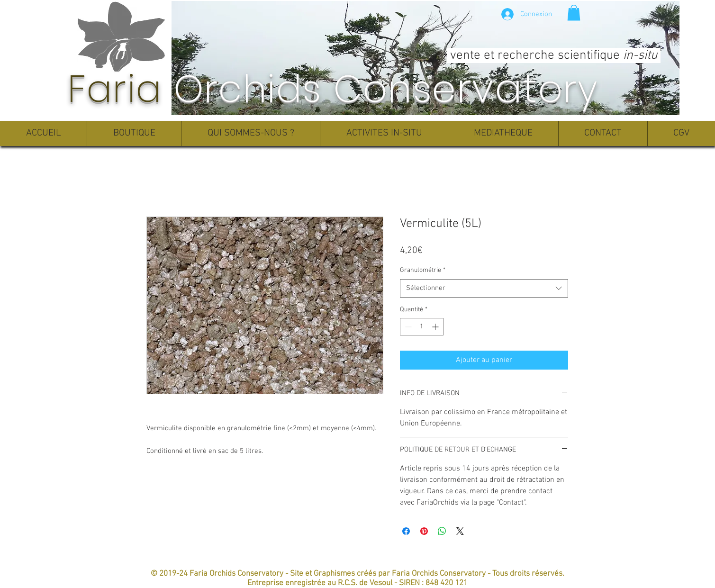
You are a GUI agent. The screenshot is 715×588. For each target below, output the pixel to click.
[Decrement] (407, 327)
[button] (574, 13)
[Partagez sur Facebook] (406, 531)
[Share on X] (460, 531)
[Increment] (436, 327)
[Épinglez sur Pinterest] (424, 531)
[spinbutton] (422, 327)
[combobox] (484, 288)
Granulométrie (423, 270)
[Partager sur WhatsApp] (442, 531)
